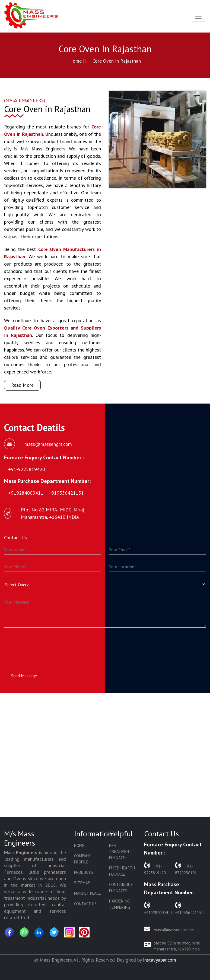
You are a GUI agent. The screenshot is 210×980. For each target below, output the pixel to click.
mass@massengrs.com (169, 929)
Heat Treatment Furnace (120, 852)
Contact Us (85, 904)
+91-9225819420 (155, 868)
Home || (77, 61)
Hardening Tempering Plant (120, 907)
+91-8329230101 (186, 868)
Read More (22, 385)
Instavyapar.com (160, 960)
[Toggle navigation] (198, 16)
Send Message (24, 676)
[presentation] (45, 645)
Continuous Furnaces (121, 888)
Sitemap (82, 883)
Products (84, 872)
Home (79, 845)
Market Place (87, 893)
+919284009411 (158, 908)
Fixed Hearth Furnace (122, 871)
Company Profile (83, 859)
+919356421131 (189, 908)
